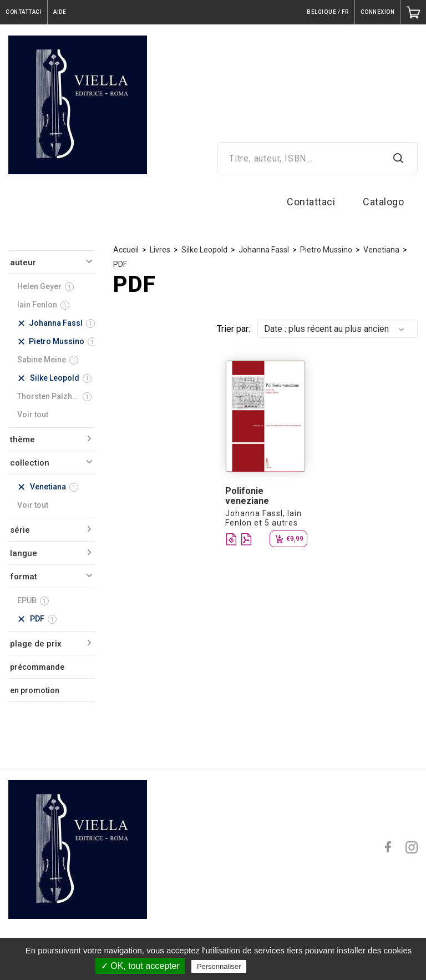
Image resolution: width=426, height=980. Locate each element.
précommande (37, 667)
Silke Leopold (204, 250)
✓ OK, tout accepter (140, 966)
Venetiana (381, 250)
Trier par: (234, 329)
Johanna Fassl (264, 250)
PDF (120, 264)
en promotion (35, 690)
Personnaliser (219, 966)
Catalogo (383, 202)
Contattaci (311, 202)
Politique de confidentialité (298, 966)
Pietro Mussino (326, 250)
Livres (160, 250)
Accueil (126, 250)
